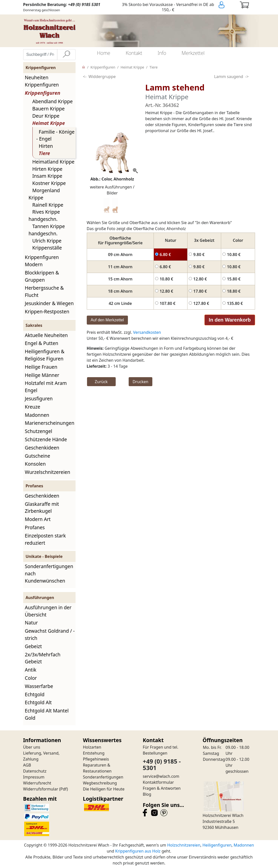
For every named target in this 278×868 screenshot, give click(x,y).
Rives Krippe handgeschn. (44, 215)
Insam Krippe (47, 176)
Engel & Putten (42, 343)
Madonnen (37, 415)
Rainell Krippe (48, 205)
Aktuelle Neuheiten (46, 335)
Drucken (140, 382)
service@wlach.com (161, 776)
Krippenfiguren (43, 93)
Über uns (32, 747)
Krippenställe (47, 248)
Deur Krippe (46, 116)
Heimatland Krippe (53, 162)
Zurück (101, 382)
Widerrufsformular (41, 789)
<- (85, 77)
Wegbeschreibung (100, 783)
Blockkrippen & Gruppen (42, 276)
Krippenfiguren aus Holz (138, 851)
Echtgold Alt (38, 702)
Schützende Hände (46, 439)
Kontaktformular (158, 782)
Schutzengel (39, 431)
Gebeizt (33, 646)
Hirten (46, 146)
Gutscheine (38, 456)
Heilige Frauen (41, 367)
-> (247, 77)
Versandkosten (147, 332)
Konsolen (35, 464)
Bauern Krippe (49, 109)
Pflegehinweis (96, 759)
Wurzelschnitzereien (48, 472)
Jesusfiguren (39, 398)
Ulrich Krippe (47, 241)
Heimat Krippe (49, 123)
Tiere (45, 153)
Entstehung (94, 753)
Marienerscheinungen (50, 423)
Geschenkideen (42, 448)
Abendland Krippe (53, 101)
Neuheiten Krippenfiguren (42, 81)
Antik (31, 670)
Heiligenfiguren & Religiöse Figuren (45, 355)
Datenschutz (35, 771)
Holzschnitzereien (184, 845)
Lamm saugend (229, 77)
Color (31, 678)
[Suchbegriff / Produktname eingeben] (40, 55)
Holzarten (92, 747)
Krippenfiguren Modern (42, 261)
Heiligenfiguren (217, 845)
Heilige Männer (42, 375)
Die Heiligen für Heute (104, 789)
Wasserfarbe (39, 686)
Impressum (34, 777)
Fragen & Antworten (162, 788)
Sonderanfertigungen (103, 777)
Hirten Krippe (47, 169)
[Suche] (66, 55)
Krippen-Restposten (47, 311)
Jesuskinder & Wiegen (49, 303)
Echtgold (35, 694)
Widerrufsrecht (37, 783)
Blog (147, 794)
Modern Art (38, 519)
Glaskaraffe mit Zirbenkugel (42, 508)
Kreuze (33, 407)
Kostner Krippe (49, 183)
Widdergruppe (102, 77)
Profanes (35, 527)
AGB (27, 765)
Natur (31, 623)
